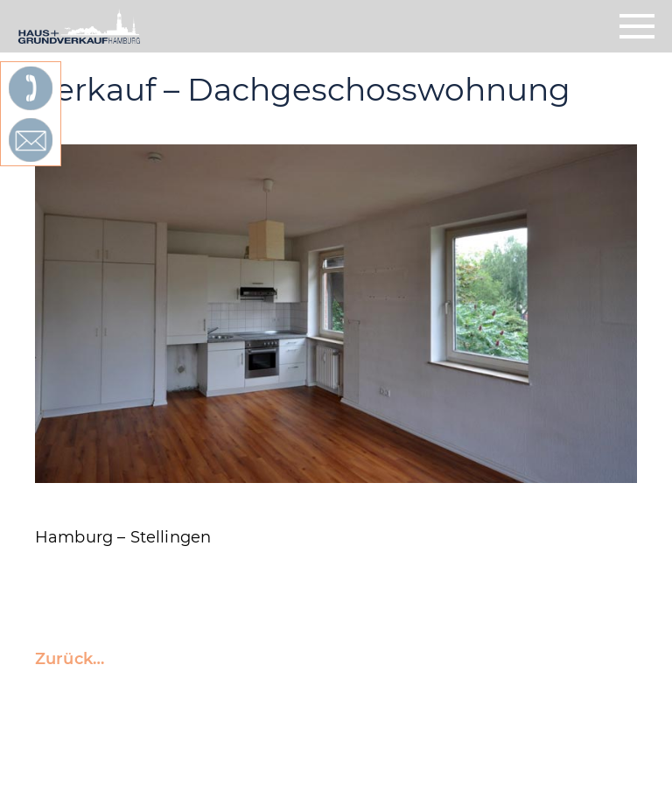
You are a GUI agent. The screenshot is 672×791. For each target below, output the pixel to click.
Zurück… (70, 659)
